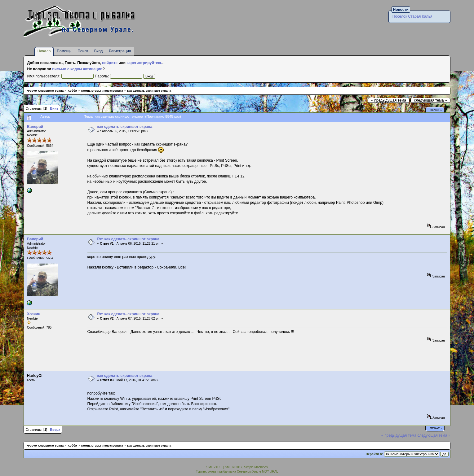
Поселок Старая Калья (412, 16)
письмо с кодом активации (77, 69)
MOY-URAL (270, 472)
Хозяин (34, 314)
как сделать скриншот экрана (125, 127)
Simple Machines (256, 467)
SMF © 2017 (233, 467)
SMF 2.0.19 (215, 467)
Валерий (35, 127)
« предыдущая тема (389, 100)
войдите (110, 63)
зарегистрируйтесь (144, 63)
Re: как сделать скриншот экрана (128, 239)
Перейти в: (374, 454)
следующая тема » (430, 100)
